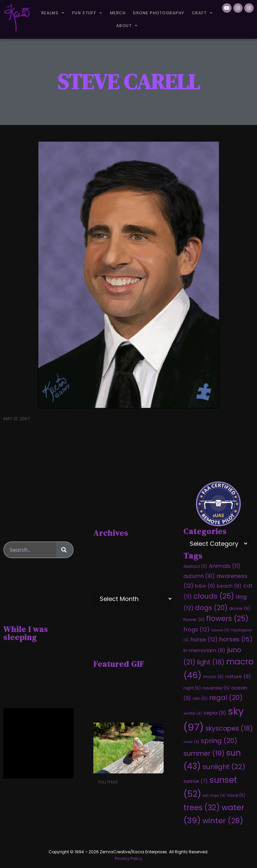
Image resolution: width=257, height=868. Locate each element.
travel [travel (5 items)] (236, 795)
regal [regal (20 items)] (226, 698)
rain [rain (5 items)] (200, 699)
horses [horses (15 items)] (236, 639)
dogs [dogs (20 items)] (211, 608)
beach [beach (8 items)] (229, 586)
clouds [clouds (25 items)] (214, 596)
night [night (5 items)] (192, 688)
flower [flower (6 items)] (194, 619)
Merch (118, 13)
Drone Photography (158, 13)
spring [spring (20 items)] (219, 741)
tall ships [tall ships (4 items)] (214, 796)
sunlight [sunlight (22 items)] (224, 767)
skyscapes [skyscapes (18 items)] (229, 728)
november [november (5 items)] (216, 688)
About (127, 26)
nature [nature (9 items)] (238, 676)
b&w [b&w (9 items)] (205, 586)
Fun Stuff (87, 13)
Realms (53, 13)
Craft (202, 13)
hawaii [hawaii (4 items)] (220, 630)
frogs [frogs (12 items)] (196, 630)
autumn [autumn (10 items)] (199, 576)
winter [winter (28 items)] (223, 821)
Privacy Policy (128, 858)
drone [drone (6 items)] (240, 608)
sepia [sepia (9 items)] (215, 713)
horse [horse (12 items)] (204, 640)
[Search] (65, 550)
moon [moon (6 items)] (213, 677)
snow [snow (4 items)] (191, 742)
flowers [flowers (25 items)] (227, 618)
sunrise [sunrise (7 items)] (196, 781)
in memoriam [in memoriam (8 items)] (204, 650)
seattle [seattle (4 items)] (193, 713)
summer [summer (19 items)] (204, 754)
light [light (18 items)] (211, 662)
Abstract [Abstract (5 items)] (195, 567)
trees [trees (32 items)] (202, 808)
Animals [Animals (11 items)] (225, 566)
